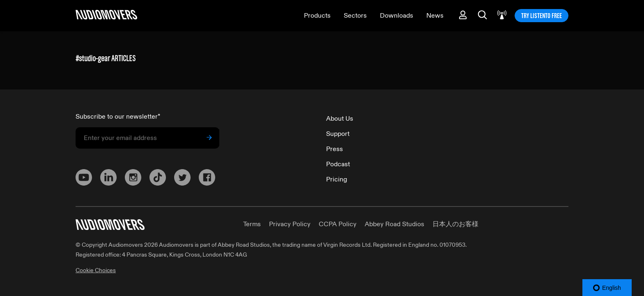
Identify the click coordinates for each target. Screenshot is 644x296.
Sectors (355, 16)
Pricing (337, 179)
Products (317, 16)
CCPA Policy (338, 224)
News (435, 16)
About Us (340, 119)
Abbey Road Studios (394, 224)
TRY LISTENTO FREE (542, 16)
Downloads (397, 16)
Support (338, 134)
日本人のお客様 (455, 224)
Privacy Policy (290, 224)
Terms (252, 224)
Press (335, 149)
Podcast (338, 164)
